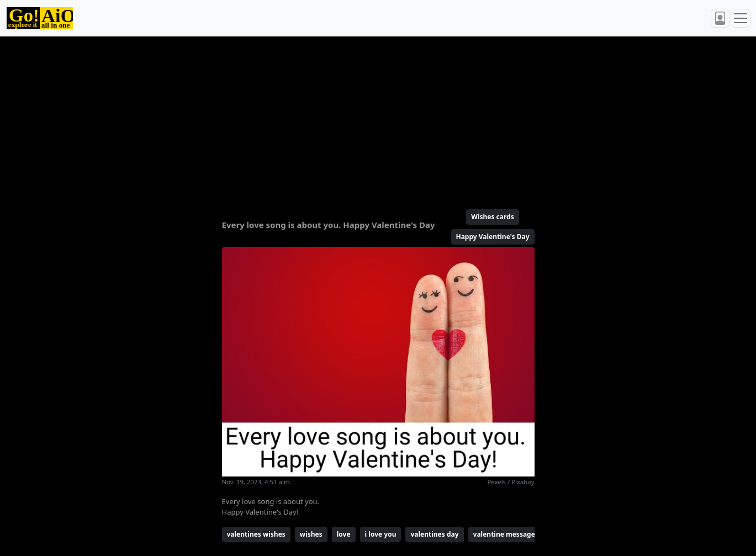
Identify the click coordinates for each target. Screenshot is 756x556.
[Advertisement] (378, 118)
